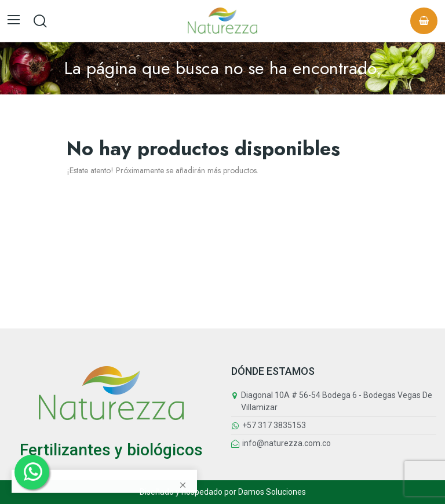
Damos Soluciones (272, 492)
